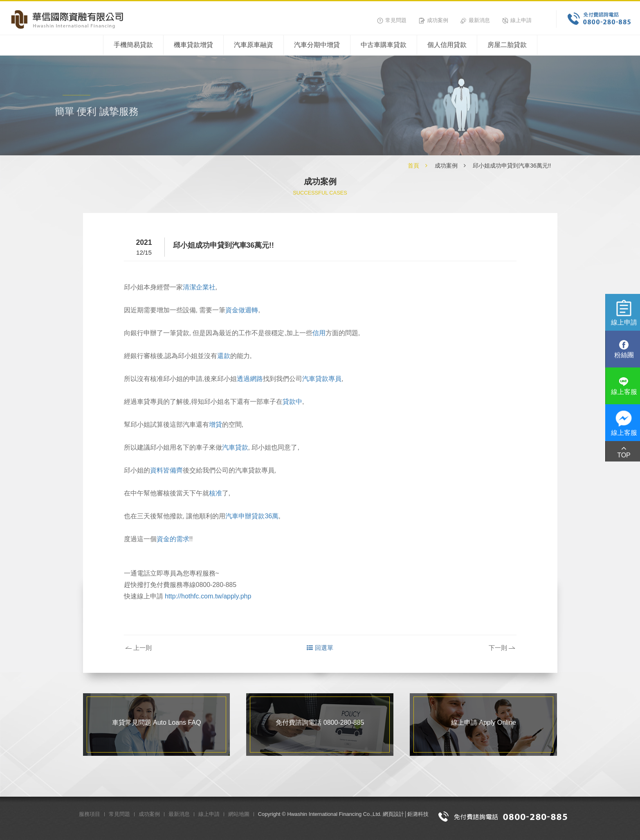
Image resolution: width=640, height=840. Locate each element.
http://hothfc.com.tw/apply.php (208, 596)
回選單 (320, 648)
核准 (216, 493)
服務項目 (90, 814)
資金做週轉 (242, 310)
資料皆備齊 (166, 470)
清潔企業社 (199, 287)
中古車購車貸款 (384, 45)
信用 (319, 333)
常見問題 (392, 20)
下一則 (502, 648)
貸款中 (292, 402)
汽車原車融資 (254, 45)
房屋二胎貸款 (507, 45)
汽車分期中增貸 (317, 45)
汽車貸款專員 (322, 379)
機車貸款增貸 (193, 45)
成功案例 (433, 20)
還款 (224, 356)
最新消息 (475, 20)
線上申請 (517, 20)
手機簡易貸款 (133, 45)
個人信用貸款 (447, 45)
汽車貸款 (235, 447)
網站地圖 (239, 814)
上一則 (139, 648)
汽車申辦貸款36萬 (252, 516)
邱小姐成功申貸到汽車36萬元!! (512, 166)
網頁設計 (393, 814)
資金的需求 (173, 539)
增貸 (216, 424)
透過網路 (250, 379)
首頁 (413, 166)
